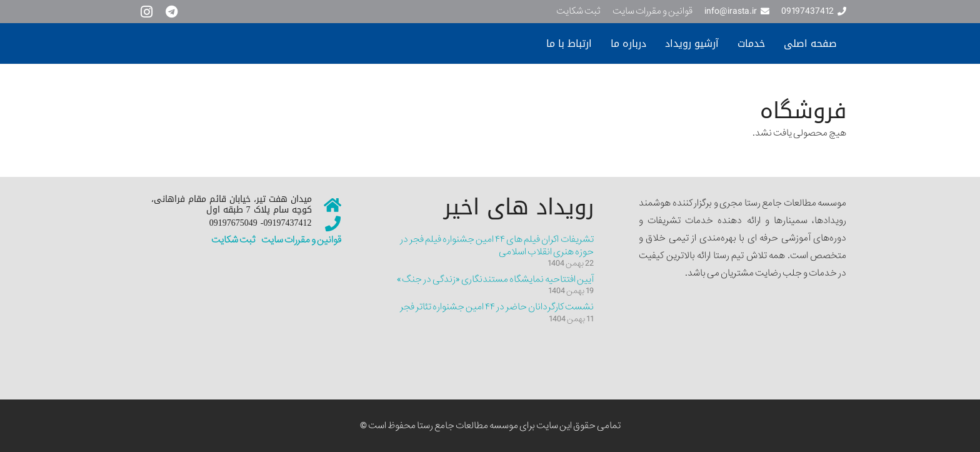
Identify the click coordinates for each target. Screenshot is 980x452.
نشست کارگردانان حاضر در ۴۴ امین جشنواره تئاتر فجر (497, 307)
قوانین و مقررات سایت (301, 240)
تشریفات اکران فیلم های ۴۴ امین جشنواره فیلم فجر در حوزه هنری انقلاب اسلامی (497, 246)
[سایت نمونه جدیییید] (249, 44)
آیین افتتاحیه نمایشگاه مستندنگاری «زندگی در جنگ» (495, 279)
